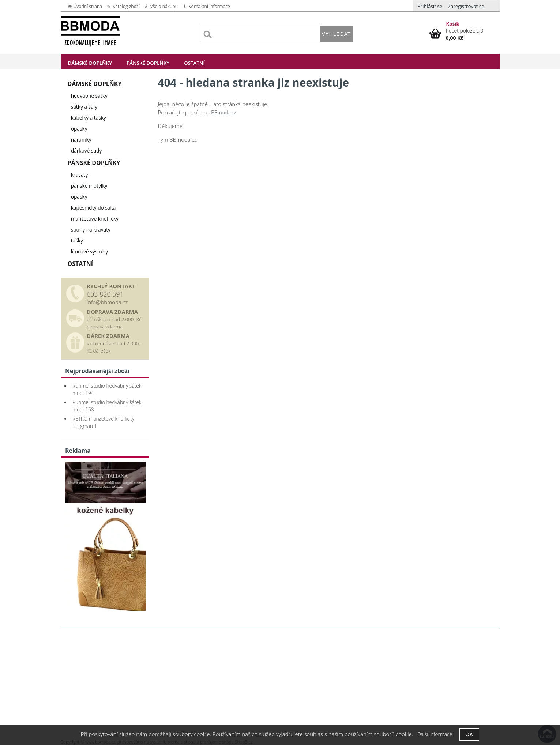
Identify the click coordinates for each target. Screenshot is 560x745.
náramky (81, 140)
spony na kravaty (91, 229)
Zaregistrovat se (466, 6)
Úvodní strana (88, 6)
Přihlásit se (430, 6)
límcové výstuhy (89, 251)
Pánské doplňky (148, 63)
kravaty (80, 175)
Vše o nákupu (164, 6)
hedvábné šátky (89, 96)
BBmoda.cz (224, 112)
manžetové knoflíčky (95, 219)
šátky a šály (84, 107)
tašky (77, 240)
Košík (453, 24)
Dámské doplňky (90, 63)
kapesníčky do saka (93, 208)
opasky (79, 129)
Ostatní (194, 63)
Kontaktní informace (209, 6)
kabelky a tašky (89, 118)
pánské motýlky (89, 186)
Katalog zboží (126, 6)
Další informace (435, 734)
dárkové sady (87, 150)
